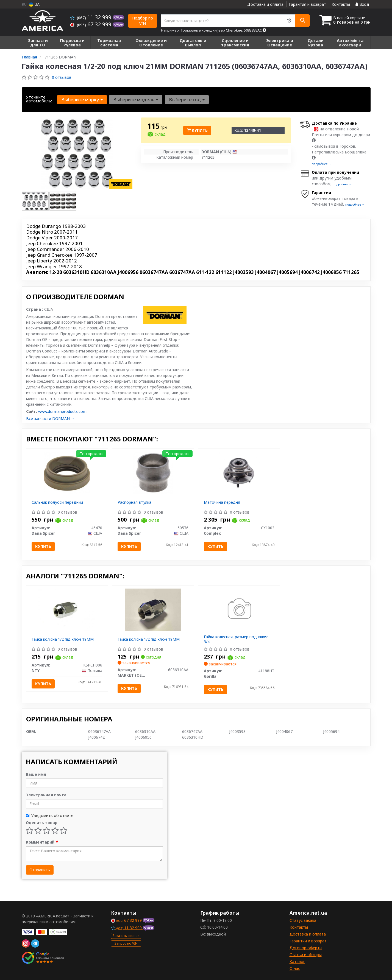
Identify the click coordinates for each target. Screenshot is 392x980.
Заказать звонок (126, 936)
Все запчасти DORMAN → (50, 418)
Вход (362, 4)
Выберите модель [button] (136, 100)
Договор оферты (306, 948)
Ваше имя (36, 774)
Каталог (297, 961)
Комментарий (42, 842)
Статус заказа (303, 920)
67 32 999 (91, 24)
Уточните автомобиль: (39, 99)
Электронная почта (46, 795)
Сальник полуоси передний (57, 502)
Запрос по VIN (126, 943)
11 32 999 (91, 17)
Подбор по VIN (143, 21)
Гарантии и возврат (308, 941)
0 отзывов (62, 77)
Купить (197, 130)
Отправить (40, 870)
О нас (295, 968)
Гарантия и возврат (308, 4)
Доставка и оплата (265, 4)
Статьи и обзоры (306, 955)
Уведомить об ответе (50, 815)
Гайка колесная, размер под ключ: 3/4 (236, 639)
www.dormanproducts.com (62, 411)
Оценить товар (42, 823)
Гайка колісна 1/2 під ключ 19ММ (63, 639)
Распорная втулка (134, 502)
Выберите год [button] (187, 100)
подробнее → (322, 164)
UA (34, 4)
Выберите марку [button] (82, 100)
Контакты (341, 4)
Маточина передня (222, 502)
